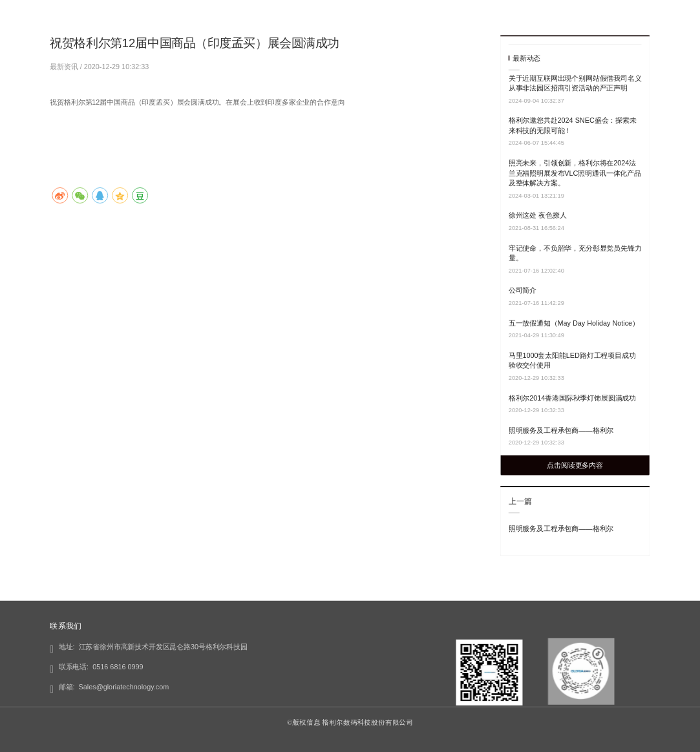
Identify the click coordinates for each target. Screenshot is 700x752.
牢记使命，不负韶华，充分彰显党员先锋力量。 (575, 253)
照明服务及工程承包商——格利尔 (561, 430)
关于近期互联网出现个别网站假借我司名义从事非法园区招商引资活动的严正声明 (575, 83)
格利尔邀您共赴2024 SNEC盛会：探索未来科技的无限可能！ (573, 125)
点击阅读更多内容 (575, 465)
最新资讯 (65, 66)
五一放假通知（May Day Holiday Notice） (574, 323)
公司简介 (523, 290)
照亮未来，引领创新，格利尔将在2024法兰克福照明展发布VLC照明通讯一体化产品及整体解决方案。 (575, 173)
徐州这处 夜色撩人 (538, 215)
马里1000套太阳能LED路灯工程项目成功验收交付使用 (572, 360)
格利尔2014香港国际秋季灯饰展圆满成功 (572, 398)
